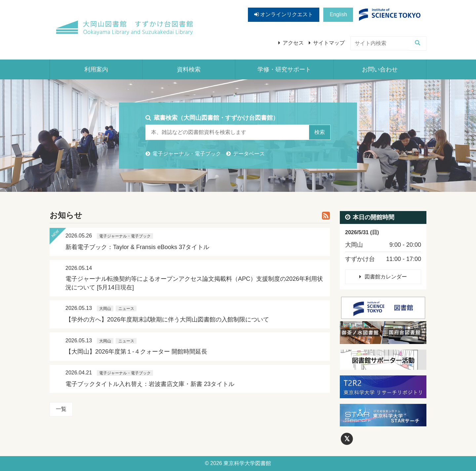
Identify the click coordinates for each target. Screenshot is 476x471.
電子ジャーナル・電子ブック (187, 154)
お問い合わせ (380, 69)
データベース (249, 154)
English (338, 14)
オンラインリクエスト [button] (284, 14)
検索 (320, 132)
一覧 (61, 409)
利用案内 (96, 69)
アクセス (293, 43)
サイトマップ (329, 43)
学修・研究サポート (284, 69)
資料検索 (189, 69)
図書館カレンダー (386, 277)
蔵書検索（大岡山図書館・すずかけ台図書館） (216, 117)
